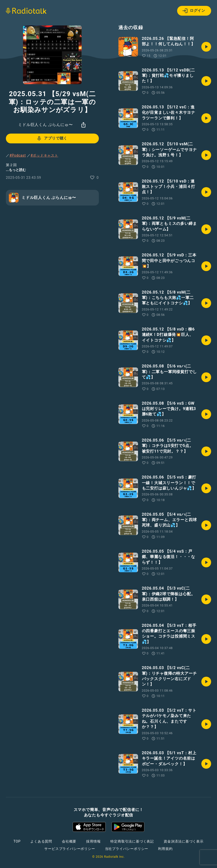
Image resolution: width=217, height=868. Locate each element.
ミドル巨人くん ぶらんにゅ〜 (45, 125)
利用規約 (165, 849)
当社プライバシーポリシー (127, 849)
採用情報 (93, 841)
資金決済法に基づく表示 (184, 841)
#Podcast (18, 155)
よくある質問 (41, 841)
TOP (17, 841)
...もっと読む (16, 170)
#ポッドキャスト (44, 155)
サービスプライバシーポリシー (70, 849)
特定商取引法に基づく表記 (132, 841)
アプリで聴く (52, 138)
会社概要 (69, 841)
